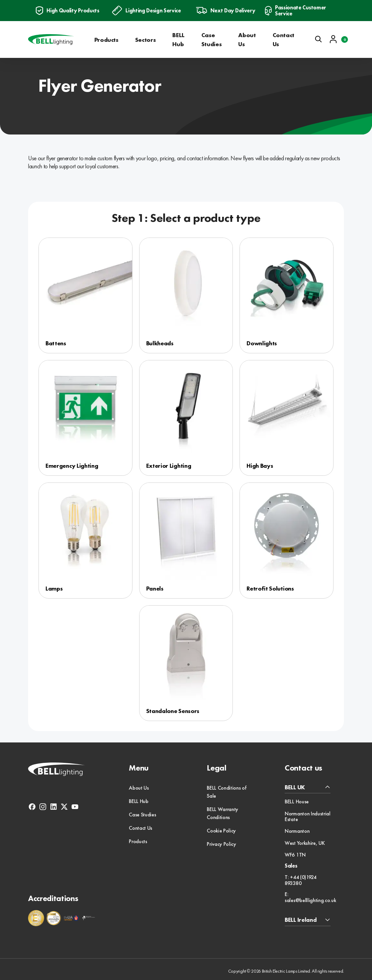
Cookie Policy (221, 831)
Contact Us (284, 39)
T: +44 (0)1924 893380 (301, 880)
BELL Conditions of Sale (226, 792)
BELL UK (295, 787)
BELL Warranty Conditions (222, 813)
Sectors (145, 40)
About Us (247, 39)
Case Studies (211, 39)
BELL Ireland (301, 920)
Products (106, 40)
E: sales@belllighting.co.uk (310, 897)
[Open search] (318, 39)
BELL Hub (178, 39)
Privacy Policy (221, 844)
